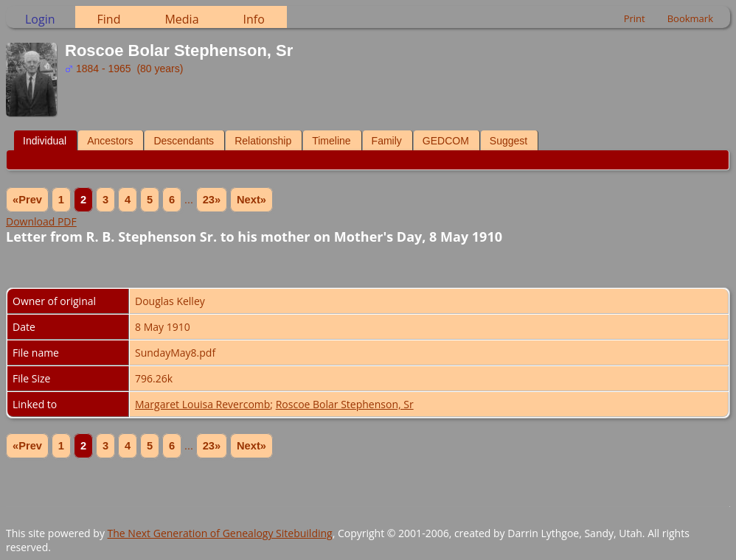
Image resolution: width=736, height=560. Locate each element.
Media (181, 19)
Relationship (263, 141)
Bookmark (690, 18)
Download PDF (41, 221)
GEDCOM (446, 141)
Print (635, 18)
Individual (45, 141)
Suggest (508, 141)
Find (109, 19)
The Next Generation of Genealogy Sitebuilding (220, 533)
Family (387, 141)
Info (254, 19)
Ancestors (110, 141)
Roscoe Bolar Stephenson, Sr (345, 404)
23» (212, 200)
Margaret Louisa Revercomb (202, 404)
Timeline (331, 141)
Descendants (184, 141)
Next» (251, 200)
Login (40, 19)
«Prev (27, 200)
